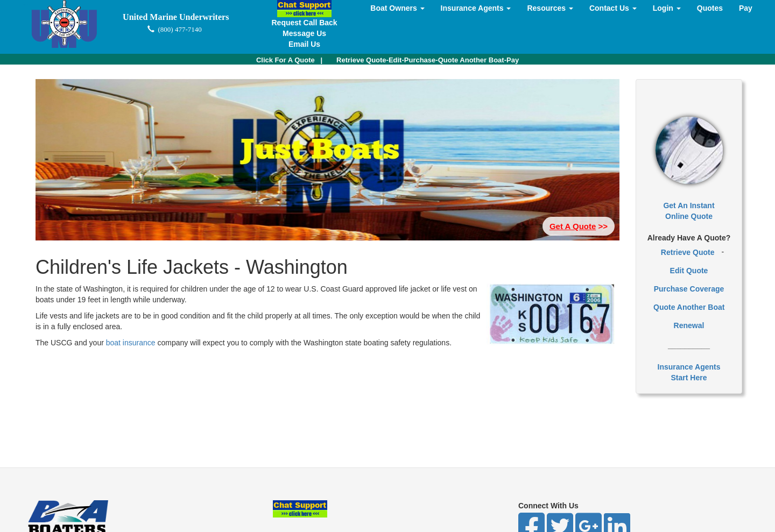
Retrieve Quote (688, 252)
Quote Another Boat (689, 307)
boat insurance (132, 343)
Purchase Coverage (689, 289)
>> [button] (579, 226)
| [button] (289, 60)
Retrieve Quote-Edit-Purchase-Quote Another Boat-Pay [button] (428, 60)
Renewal (689, 325)
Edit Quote (689, 271)
